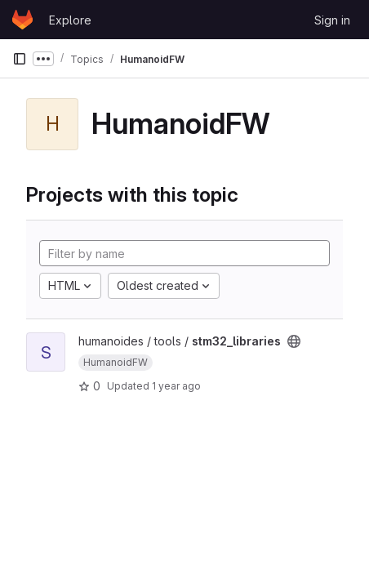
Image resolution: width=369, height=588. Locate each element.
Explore (70, 20)
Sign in (332, 20)
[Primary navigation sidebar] (20, 59)
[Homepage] (22, 20)
